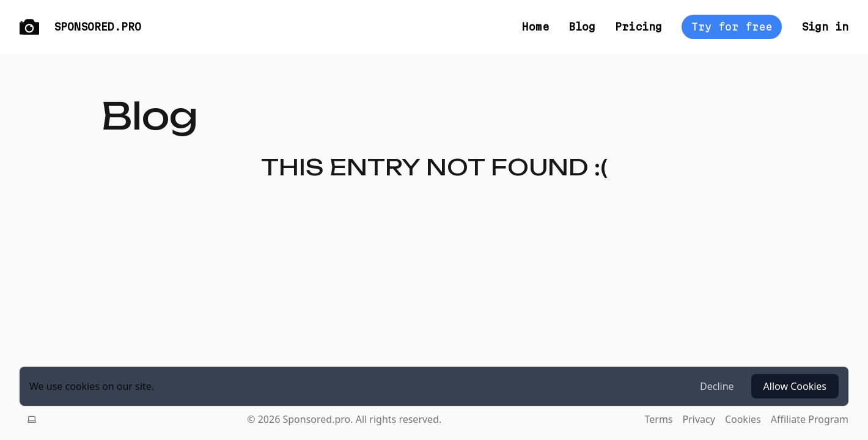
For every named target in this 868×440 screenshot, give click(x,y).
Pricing (638, 27)
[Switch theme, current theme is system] (32, 419)
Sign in (825, 27)
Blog (582, 27)
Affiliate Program (810, 419)
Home (535, 27)
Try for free (732, 27)
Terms (658, 419)
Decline (717, 386)
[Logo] (29, 27)
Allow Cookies (795, 386)
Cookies (743, 419)
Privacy (699, 419)
